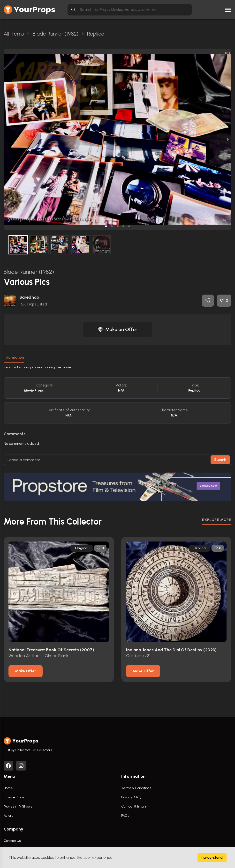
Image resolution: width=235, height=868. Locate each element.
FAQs (125, 816)
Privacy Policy (131, 797)
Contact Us (12, 841)
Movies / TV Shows (18, 806)
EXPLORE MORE (217, 520)
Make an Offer (118, 329)
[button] (106, 226)
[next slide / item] (228, 139)
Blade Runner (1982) (29, 272)
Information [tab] (14, 357)
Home (8, 788)
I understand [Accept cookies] (212, 858)
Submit (220, 460)
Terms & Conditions (136, 788)
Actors (8, 816)
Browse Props (14, 797)
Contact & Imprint (135, 806)
